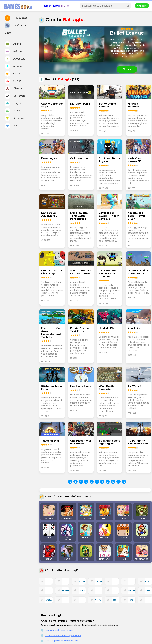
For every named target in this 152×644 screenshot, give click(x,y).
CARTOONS (86, 512)
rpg (131, 600)
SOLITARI (49, 531)
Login (142, 6)
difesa (82, 581)
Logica (13, 103)
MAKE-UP (49, 512)
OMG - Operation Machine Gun (62, 641)
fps (115, 600)
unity (98, 600)
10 (113, 482)
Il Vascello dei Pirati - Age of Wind (63, 636)
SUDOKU (123, 531)
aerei (148, 581)
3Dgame (65, 591)
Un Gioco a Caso (15, 28)
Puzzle (13, 111)
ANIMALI (123, 553)
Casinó (13, 74)
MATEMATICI (105, 553)
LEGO (105, 512)
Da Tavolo (15, 96)
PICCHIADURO (67, 512)
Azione (13, 52)
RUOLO (67, 553)
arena (49, 600)
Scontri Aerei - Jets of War (59, 630)
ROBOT (49, 553)
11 (118, 482)
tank (148, 591)
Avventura (15, 59)
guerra (98, 581)
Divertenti (15, 89)
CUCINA (123, 512)
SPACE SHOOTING (67, 532)
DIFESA (86, 553)
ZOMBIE (142, 512)
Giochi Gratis (52, 6)
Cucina (13, 81)
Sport (12, 126)
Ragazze (14, 118)
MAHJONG (105, 531)
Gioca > (127, 69)
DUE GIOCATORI (142, 553)
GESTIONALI (86, 531)
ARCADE (142, 531)
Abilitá (13, 44)
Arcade (13, 66)
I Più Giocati (16, 18)
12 (124, 482)
